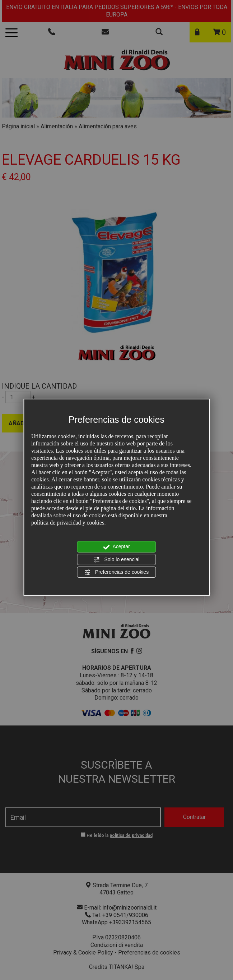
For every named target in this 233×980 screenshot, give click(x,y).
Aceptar (116, 547)
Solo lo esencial (117, 560)
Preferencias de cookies (116, 572)
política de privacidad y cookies (68, 523)
